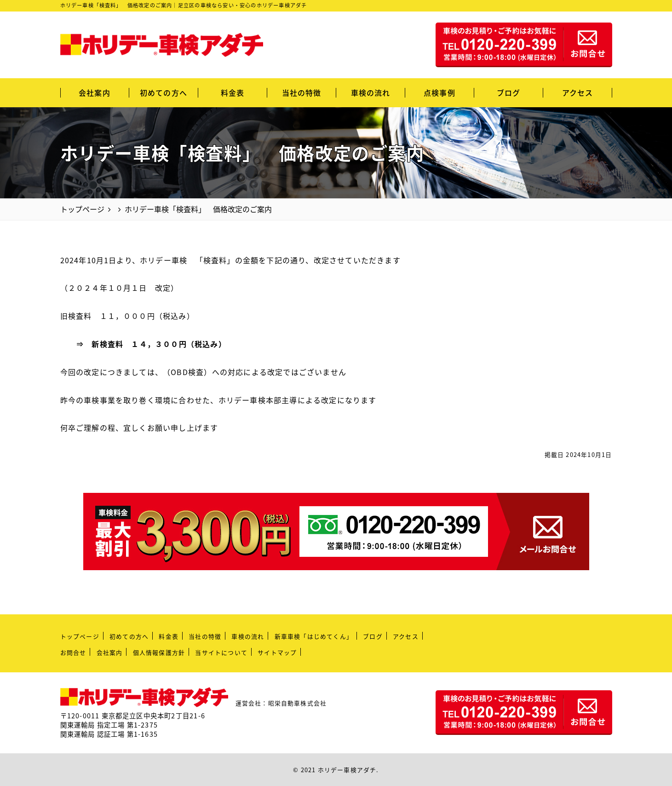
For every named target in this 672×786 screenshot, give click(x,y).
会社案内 (95, 92)
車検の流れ (371, 92)
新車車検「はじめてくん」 (314, 636)
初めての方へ (164, 92)
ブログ (509, 92)
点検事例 (439, 92)
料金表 (233, 92)
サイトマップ (277, 652)
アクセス (578, 92)
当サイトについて (221, 652)
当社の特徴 (302, 92)
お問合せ (73, 652)
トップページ (80, 636)
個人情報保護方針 (159, 652)
